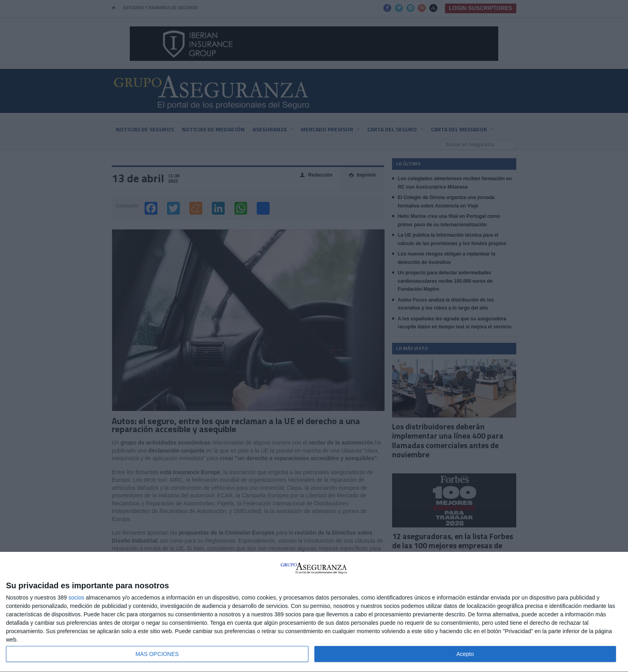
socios (76, 598)
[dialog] (314, 612)
